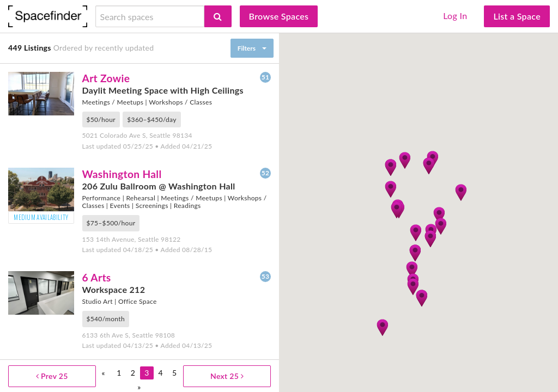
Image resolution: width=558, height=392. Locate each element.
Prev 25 (52, 376)
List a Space (517, 16)
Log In (455, 16)
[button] (413, 286)
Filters (247, 48)
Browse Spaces (279, 16)
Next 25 (227, 376)
